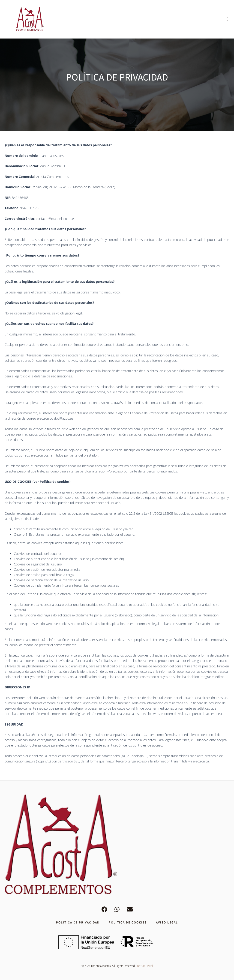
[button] (227, 19)
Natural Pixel (145, 966)
